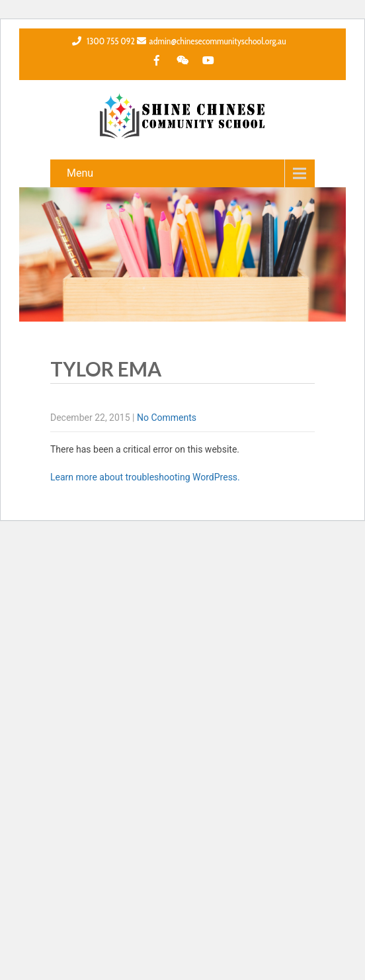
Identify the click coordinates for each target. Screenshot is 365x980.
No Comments (167, 418)
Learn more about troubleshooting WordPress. (145, 477)
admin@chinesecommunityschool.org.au (212, 41)
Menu (80, 173)
